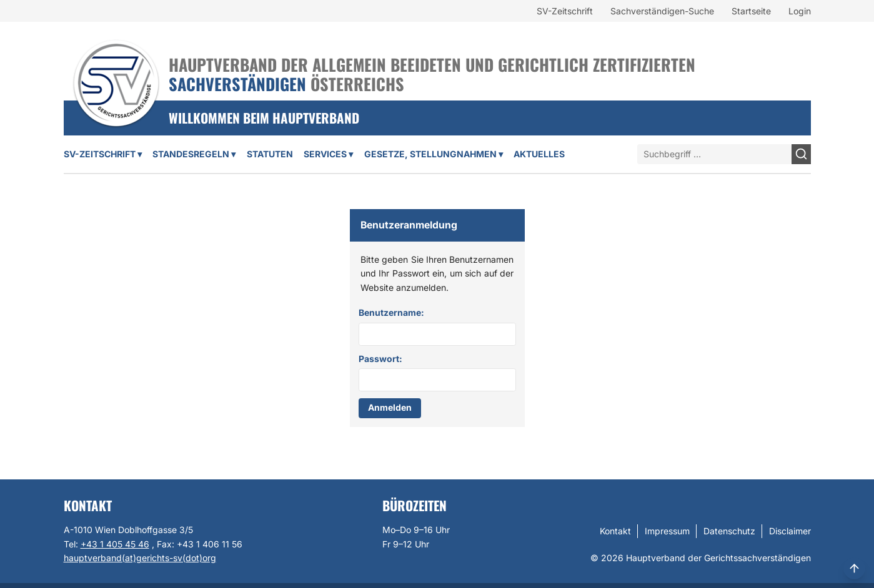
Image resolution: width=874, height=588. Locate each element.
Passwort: (380, 359)
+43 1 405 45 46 (115, 544)
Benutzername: (391, 312)
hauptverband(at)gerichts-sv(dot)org (140, 558)
